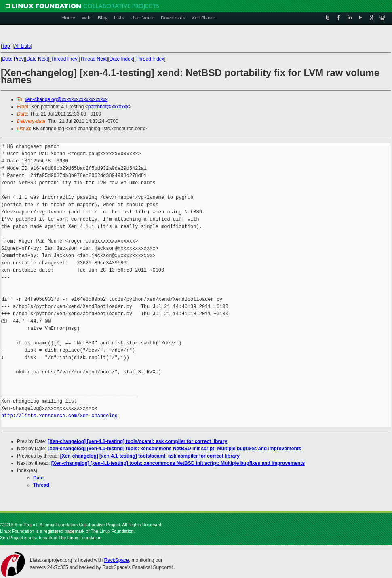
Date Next (37, 59)
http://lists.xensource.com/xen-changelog (59, 416)
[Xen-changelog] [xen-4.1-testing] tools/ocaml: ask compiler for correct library (137, 441)
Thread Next (93, 59)
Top (6, 46)
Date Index (121, 59)
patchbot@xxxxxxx (108, 107)
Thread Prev (64, 59)
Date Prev (13, 59)
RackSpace (116, 560)
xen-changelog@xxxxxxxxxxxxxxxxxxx (66, 99)
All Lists (22, 46)
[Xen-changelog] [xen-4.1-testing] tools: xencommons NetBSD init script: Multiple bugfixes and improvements (174, 449)
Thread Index (150, 59)
